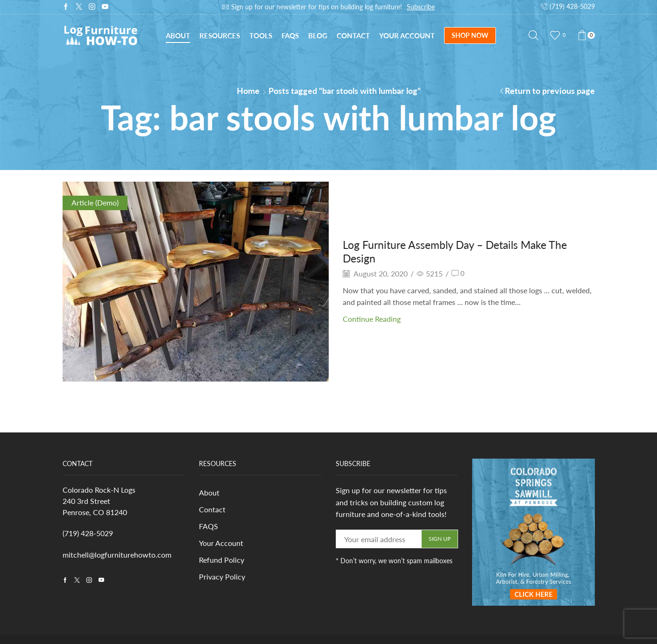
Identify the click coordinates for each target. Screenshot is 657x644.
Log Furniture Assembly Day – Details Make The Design (460, 251)
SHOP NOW (470, 35)
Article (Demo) (95, 202)
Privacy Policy (222, 578)
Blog (318, 35)
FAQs (290, 35)
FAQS (208, 527)
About (178, 35)
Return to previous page (550, 91)
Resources (220, 35)
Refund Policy (222, 561)
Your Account (407, 35)
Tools (261, 35)
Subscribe (421, 7)
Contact (353, 35)
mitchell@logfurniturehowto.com (117, 555)
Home (248, 91)
